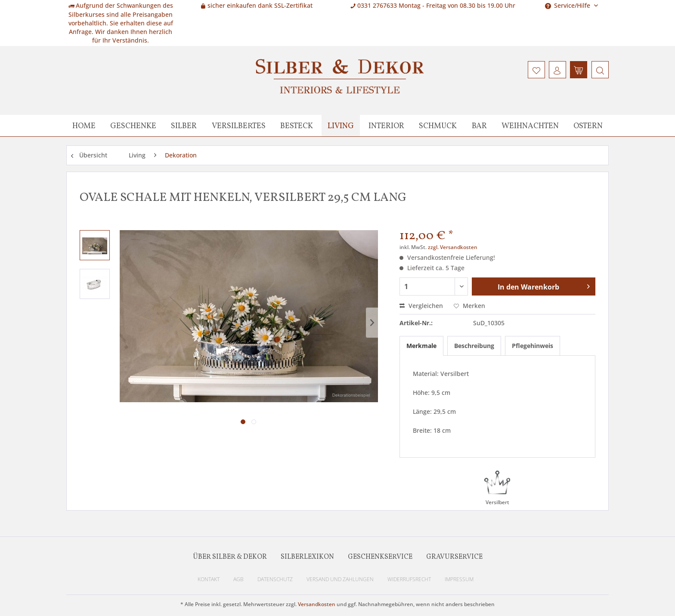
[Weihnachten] (530, 126)
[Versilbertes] (239, 126)
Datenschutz (275, 579)
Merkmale (421, 346)
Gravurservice (454, 557)
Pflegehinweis (533, 346)
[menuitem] (599, 70)
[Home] (84, 126)
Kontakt (209, 579)
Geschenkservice (380, 557)
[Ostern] (588, 126)
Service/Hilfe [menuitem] (568, 5)
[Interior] (386, 126)
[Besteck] (297, 126)
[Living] (341, 126)
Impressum (459, 579)
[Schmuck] (438, 126)
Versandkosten (317, 604)
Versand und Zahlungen (340, 579)
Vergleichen (421, 306)
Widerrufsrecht (409, 579)
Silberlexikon (307, 557)
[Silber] (184, 126)
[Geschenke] (133, 126)
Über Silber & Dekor (230, 557)
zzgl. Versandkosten (453, 247)
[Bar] (479, 126)
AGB (238, 579)
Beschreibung (474, 346)
